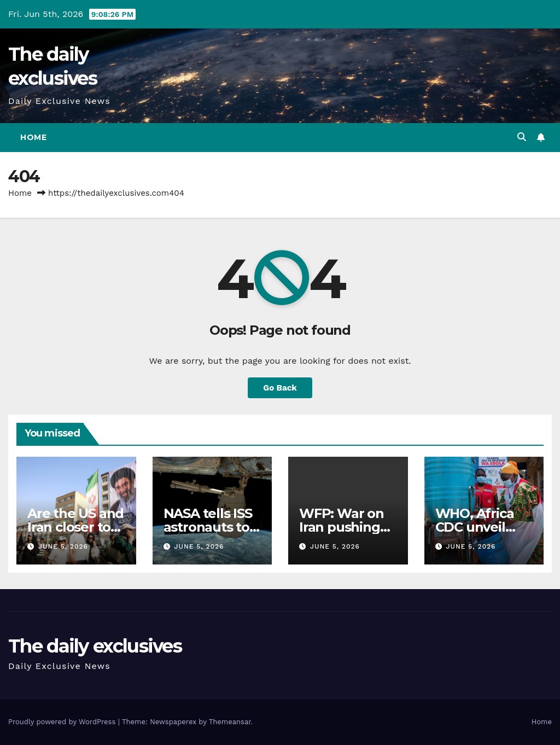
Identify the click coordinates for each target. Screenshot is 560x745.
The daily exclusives (95, 646)
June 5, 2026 (63, 546)
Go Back (280, 388)
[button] (522, 137)
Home (33, 137)
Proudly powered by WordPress (63, 722)
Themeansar (230, 722)
